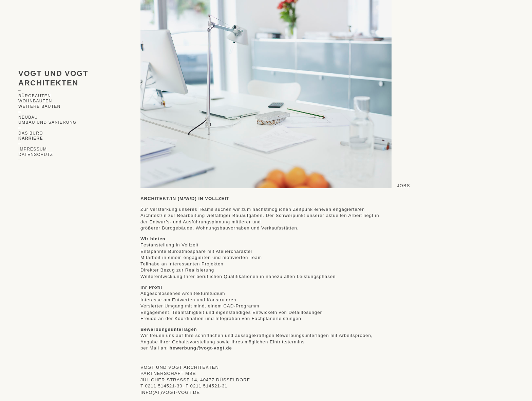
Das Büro (31, 133)
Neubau (28, 117)
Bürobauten (35, 96)
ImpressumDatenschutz (36, 152)
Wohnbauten (35, 101)
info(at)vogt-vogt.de (170, 392)
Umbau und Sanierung (47, 122)
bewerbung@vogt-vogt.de (201, 348)
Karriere (31, 138)
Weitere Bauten (39, 106)
